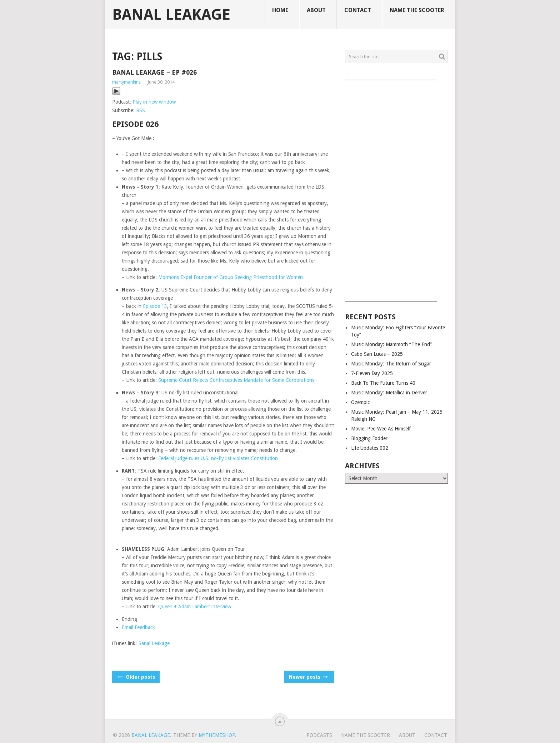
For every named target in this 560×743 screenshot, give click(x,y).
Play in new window (154, 102)
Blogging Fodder (369, 438)
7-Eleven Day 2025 (372, 373)
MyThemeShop (217, 735)
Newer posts (308, 677)
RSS (141, 110)
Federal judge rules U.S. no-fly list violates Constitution (218, 458)
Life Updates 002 (370, 448)
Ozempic (360, 402)
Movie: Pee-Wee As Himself (381, 429)
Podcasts (319, 735)
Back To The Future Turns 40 (383, 383)
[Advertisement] (396, 188)
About (316, 10)
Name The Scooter (417, 10)
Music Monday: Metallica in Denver (389, 393)
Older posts (136, 677)
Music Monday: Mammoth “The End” (391, 344)
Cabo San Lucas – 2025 (377, 354)
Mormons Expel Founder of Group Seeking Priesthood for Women (231, 277)
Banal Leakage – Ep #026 (154, 72)
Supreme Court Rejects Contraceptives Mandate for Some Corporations (236, 380)
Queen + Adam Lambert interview (195, 607)
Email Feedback (138, 627)
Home (280, 10)
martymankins (126, 82)
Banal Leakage (171, 15)
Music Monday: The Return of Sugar (391, 364)
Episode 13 (155, 306)
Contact (358, 10)
